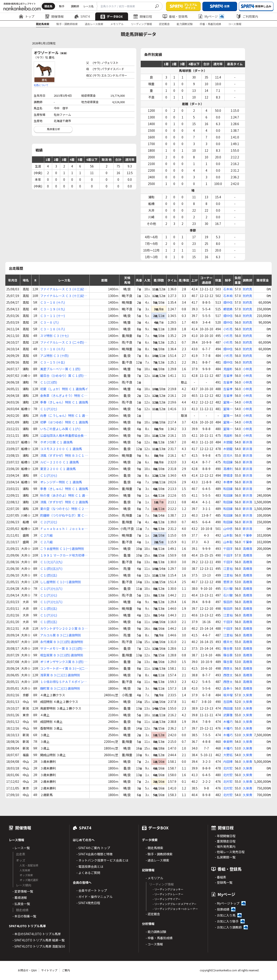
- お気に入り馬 (225, 915)
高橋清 (247, 549)
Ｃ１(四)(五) (49, 575)
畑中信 (228, 302)
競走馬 (48, 6)
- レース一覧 (21, 848)
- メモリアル (154, 878)
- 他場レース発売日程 (230, 852)
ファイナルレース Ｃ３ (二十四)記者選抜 (64, 342)
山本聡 (228, 535)
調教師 (75, 6)
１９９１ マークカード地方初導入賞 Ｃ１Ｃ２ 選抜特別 (64, 555)
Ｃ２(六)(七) (49, 522)
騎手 (62, 6)
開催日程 (143, 16)
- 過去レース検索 (157, 860)
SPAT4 (82, 16)
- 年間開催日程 (225, 836)
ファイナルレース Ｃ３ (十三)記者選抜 (64, 289)
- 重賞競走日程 (225, 841)
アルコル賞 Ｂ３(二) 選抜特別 (61, 635)
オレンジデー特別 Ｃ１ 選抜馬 (61, 482)
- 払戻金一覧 (21, 904)
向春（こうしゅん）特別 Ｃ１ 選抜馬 (64, 416)
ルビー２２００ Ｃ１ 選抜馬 (59, 462)
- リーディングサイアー (167, 899)
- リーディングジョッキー (168, 889)
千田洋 (228, 549)
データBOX (112, 16)
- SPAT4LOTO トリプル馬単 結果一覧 (39, 940)
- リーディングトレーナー (168, 894)
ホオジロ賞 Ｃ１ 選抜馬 (56, 442)
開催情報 (54, 16)
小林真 (247, 369)
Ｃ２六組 (46, 535)
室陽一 (228, 402)
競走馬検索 (43, 24)
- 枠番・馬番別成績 (159, 938)
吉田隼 (228, 702)
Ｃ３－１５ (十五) (52, 362)
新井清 (247, 442)
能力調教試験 (185, 24)
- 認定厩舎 (153, 914)
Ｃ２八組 (46, 542)
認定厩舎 (164, 24)
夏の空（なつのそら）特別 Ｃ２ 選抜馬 (64, 509)
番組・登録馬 (175, 16)
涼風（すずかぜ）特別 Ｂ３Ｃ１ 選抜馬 (64, 456)
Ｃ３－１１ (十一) (52, 316)
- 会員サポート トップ (92, 890)
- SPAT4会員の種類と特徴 (94, 854)
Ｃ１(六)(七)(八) (51, 588)
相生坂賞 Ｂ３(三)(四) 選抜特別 (62, 655)
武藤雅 (228, 715)
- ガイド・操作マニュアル (94, 897)
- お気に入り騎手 (227, 921)
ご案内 (66, 970)
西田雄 (228, 708)
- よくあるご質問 (88, 873)
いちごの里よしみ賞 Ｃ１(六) (60, 429)
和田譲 (228, 462)
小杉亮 (228, 329)
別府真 (247, 289)
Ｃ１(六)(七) (49, 409)
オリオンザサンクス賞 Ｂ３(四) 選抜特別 (64, 662)
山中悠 (228, 529)
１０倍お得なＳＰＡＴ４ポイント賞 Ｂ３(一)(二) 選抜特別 (63, 682)
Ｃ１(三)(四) (49, 382)
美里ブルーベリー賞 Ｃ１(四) (60, 369)
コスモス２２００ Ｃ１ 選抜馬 (61, 449)
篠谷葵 (228, 648)
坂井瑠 (228, 695)
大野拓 (228, 755)
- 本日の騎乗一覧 (24, 916)
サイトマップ (49, 970)
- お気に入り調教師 (228, 927)
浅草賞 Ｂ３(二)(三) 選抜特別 (60, 675)
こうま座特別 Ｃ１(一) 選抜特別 (62, 549)
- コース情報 (154, 944)
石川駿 (228, 588)
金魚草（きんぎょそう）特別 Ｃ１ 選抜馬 (64, 396)
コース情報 (235, 24)
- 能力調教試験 (156, 932)
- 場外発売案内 (225, 846)
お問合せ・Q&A (27, 970)
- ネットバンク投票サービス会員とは (102, 860)
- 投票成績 (222, 909)
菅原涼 (228, 582)
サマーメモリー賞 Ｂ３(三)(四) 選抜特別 (63, 648)
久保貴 (247, 695)
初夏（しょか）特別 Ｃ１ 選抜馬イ (64, 389)
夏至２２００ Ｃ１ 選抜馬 (58, 469)
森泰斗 (228, 688)
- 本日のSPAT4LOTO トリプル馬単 (37, 934)
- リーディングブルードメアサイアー (175, 904)
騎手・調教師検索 (67, 24)
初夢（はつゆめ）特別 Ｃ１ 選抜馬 (64, 422)
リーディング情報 (141, 24)
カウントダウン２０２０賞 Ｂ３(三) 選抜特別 (62, 629)
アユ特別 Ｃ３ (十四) (54, 356)
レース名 (88, 6)
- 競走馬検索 (154, 848)
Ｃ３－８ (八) (49, 322)
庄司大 (228, 455)
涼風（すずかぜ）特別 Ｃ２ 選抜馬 (64, 502)
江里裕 (228, 569)
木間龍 (228, 442)
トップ (27, 16)
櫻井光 (228, 642)
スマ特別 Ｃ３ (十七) (54, 336)
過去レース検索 (94, 24)
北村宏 (228, 768)
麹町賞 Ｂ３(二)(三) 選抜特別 (60, 688)
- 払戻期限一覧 (225, 857)
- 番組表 (221, 877)
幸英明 (228, 742)
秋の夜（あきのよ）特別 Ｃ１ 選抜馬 (64, 495)
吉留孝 (228, 376)
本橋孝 (228, 482)
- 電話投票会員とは (90, 866)
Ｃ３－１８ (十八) (52, 302)
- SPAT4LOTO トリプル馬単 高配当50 (39, 946)
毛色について (41, 85)
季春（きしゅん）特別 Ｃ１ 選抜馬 (64, 402)
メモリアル (117, 24)
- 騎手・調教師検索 (159, 854)
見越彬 (228, 369)
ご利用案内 (247, 16)
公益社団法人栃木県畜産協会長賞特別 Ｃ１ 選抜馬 (63, 436)
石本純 (228, 289)
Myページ (211, 16)
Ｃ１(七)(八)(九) (51, 562)
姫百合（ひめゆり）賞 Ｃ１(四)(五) (62, 376)
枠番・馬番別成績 (210, 24)
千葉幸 (247, 535)
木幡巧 (228, 722)
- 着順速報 (20, 897)
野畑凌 (228, 475)
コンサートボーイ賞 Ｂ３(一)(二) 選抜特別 (63, 668)
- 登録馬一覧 (224, 882)
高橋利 (228, 469)
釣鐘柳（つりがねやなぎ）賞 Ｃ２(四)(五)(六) (64, 515)
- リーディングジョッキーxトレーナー (175, 909)
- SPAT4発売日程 (88, 903)
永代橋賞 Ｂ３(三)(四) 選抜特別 (62, 642)
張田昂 (228, 602)
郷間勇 (228, 309)
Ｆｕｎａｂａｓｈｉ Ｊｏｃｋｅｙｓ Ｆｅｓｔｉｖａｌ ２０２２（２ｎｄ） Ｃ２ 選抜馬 (64, 529)
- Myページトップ (227, 903)
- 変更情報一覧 (23, 891)
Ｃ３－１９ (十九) (52, 309)
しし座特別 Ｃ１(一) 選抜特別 (61, 582)
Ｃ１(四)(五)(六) (51, 569)
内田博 (228, 762)
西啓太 (228, 668)
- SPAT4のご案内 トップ (93, 848)
